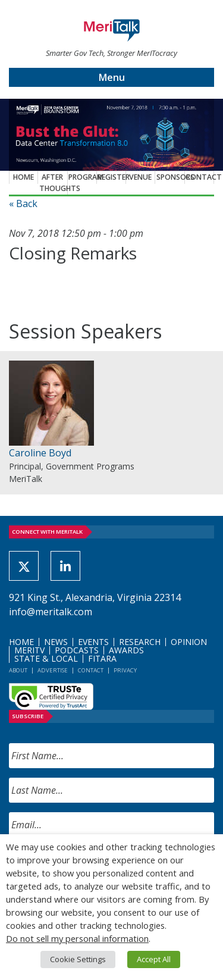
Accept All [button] (154, 959)
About (18, 670)
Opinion (189, 642)
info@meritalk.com (51, 612)
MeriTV (29, 650)
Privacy (125, 670)
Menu (112, 77)
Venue (140, 177)
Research (140, 642)
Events (93, 642)
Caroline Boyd (40, 453)
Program (83, 177)
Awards (126, 650)
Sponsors (171, 177)
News (56, 642)
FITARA (102, 658)
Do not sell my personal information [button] (77, 938)
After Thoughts (54, 182)
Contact (200, 177)
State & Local (46, 658)
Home (23, 177)
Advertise (53, 670)
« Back (23, 203)
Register (112, 177)
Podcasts (77, 650)
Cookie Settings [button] (78, 959)
